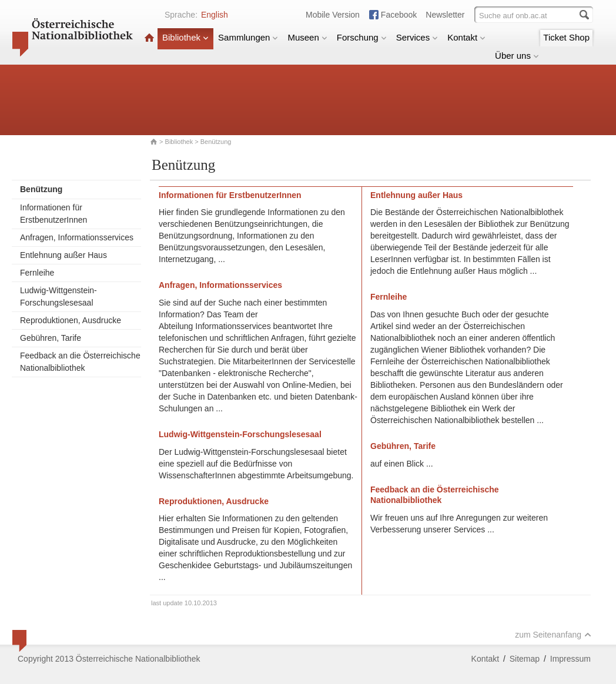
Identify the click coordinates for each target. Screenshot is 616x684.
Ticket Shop (566, 37)
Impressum (570, 659)
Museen (307, 37)
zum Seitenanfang (553, 635)
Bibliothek (185, 37)
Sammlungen (248, 37)
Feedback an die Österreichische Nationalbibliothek (80, 362)
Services (417, 37)
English (215, 15)
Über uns (517, 56)
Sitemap (525, 659)
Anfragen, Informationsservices (77, 237)
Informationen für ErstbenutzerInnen (53, 214)
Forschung (362, 37)
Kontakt (466, 37)
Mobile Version (333, 15)
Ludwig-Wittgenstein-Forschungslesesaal (58, 296)
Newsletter (445, 15)
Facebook (399, 15)
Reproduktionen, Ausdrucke (71, 320)
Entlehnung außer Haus (63, 255)
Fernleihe (37, 273)
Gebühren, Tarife (51, 338)
